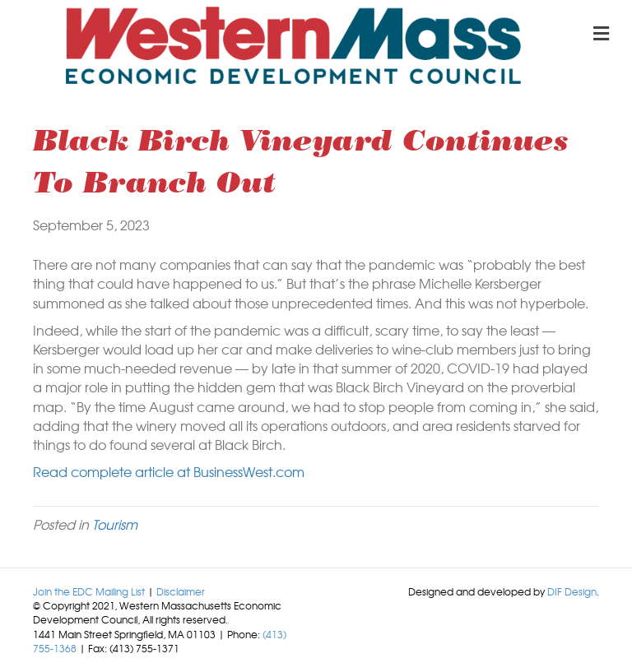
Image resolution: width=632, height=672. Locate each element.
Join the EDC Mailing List (89, 591)
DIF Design (572, 591)
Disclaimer (181, 591)
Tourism (115, 524)
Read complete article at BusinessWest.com (169, 471)
